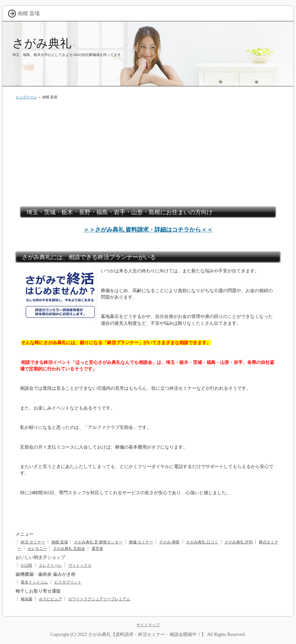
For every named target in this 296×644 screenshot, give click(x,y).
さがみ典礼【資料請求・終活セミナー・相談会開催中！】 (147, 634)
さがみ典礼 (42, 43)
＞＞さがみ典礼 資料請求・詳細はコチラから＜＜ (148, 230)
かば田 (26, 565)
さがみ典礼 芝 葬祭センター (98, 542)
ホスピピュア (50, 599)
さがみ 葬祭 (169, 542)
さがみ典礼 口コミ (202, 542)
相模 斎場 (60, 542)
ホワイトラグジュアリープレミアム (99, 599)
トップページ (26, 97)
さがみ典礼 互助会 (69, 549)
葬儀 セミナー (141, 542)
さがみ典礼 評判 (239, 542)
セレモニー (37, 549)
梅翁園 (26, 599)
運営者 (97, 549)
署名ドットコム (34, 582)
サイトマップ (148, 625)
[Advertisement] (148, 153)
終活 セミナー (33, 542)
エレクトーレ (50, 565)
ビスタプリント (68, 582)
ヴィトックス (80, 565)
